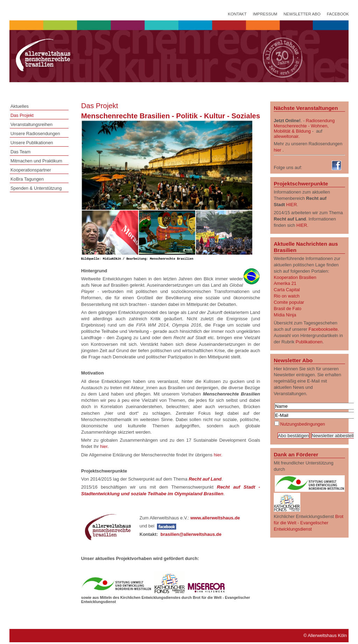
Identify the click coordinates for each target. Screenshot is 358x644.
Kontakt (237, 14)
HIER (292, 205)
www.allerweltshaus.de (216, 519)
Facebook (338, 14)
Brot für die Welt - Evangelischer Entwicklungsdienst (309, 523)
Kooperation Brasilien (295, 277)
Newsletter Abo (302, 14)
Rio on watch (287, 296)
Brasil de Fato (288, 309)
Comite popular (289, 302)
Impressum (265, 14)
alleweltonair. (287, 136)
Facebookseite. (324, 329)
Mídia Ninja (285, 315)
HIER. (302, 225)
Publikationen (309, 342)
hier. (104, 447)
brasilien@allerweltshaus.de (191, 535)
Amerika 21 (285, 283)
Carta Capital (287, 290)
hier (277, 150)
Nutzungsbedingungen (303, 424)
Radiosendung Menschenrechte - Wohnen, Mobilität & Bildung (304, 126)
